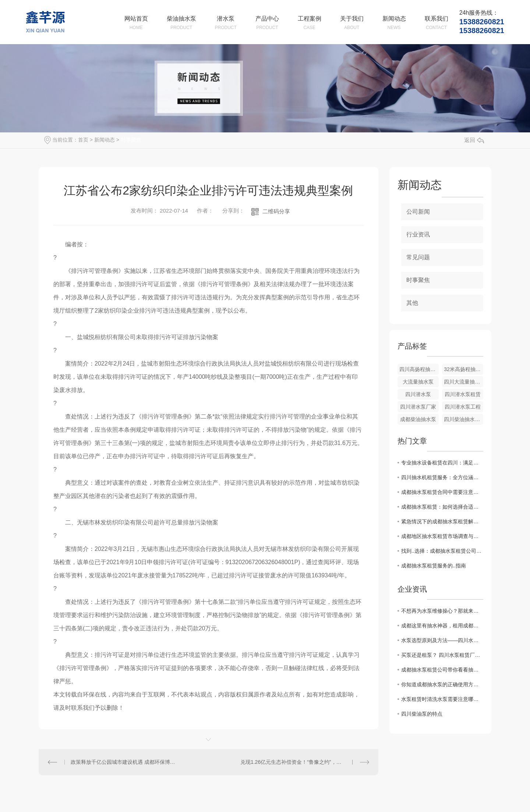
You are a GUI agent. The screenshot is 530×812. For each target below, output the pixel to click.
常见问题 (418, 257)
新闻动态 (105, 140)
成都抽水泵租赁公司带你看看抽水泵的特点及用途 (442, 670)
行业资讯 (418, 234)
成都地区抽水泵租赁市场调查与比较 (442, 536)
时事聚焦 (131, 140)
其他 (412, 303)
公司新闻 (418, 212)
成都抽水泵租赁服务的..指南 (434, 566)
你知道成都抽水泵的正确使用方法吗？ (442, 684)
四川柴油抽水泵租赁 (464, 419)
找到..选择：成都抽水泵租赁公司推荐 (442, 551)
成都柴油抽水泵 (418, 419)
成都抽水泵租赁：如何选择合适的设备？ (442, 507)
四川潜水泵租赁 (463, 394)
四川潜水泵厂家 (418, 407)
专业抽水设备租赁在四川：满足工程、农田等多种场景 (442, 463)
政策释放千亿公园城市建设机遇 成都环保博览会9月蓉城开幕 (124, 762)
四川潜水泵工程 (463, 407)
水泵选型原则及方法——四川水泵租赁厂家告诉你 (442, 640)
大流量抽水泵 (418, 382)
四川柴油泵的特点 (422, 714)
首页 (83, 140)
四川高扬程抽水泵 (419, 369)
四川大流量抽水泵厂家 (464, 382)
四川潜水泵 (418, 394)
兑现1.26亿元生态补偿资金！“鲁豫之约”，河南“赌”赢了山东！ (305, 762)
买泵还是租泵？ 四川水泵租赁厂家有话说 (442, 655)
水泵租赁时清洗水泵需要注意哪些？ (442, 699)
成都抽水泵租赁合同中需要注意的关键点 (442, 492)
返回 (474, 140)
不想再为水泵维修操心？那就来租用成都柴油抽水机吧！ (442, 611)
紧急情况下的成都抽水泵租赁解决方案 (442, 521)
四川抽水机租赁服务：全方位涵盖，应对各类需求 (442, 477)
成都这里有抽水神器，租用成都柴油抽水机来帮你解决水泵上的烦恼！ (442, 626)
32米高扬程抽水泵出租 (464, 369)
